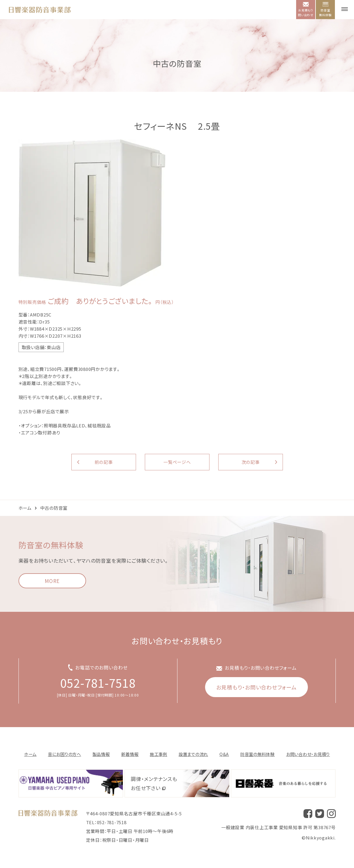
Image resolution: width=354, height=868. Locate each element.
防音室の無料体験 (257, 754)
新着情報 (130, 754)
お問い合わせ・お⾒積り (308, 754)
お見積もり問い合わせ (306, 10)
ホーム (25, 508)
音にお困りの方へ (64, 754)
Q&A (224, 754)
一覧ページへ (177, 462)
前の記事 (104, 462)
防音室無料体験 (325, 10)
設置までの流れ (193, 754)
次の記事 (251, 462)
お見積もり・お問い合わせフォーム (256, 687)
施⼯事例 (158, 754)
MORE (52, 581)
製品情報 (101, 754)
